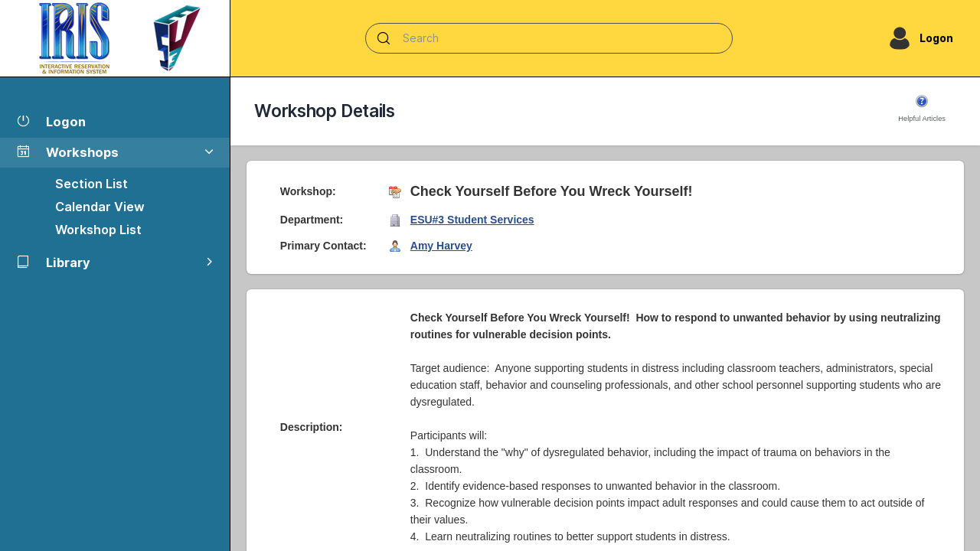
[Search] (549, 38)
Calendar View (100, 207)
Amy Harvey (441, 246)
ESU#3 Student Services (472, 220)
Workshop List (98, 230)
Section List (91, 184)
